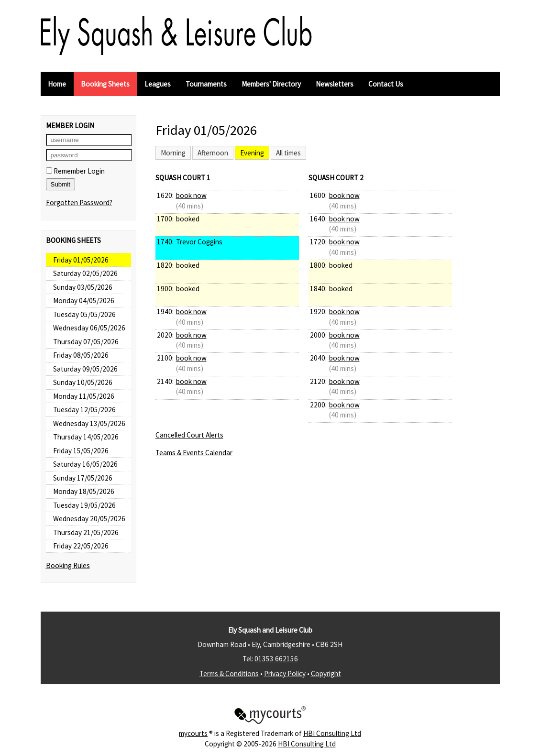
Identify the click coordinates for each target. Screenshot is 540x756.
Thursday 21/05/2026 (86, 532)
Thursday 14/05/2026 (86, 437)
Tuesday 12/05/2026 (84, 410)
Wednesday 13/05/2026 (89, 423)
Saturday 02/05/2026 (85, 273)
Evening (252, 153)
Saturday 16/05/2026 (85, 464)
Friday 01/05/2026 (81, 260)
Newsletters (335, 84)
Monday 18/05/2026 (84, 491)
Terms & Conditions (229, 674)
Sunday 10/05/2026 (83, 382)
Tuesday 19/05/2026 (84, 505)
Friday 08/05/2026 (81, 355)
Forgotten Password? (79, 203)
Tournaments (206, 84)
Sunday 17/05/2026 (83, 478)
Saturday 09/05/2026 (85, 369)
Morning (173, 153)
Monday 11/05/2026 (84, 396)
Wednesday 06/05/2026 (89, 328)
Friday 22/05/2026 (81, 546)
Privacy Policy (285, 674)
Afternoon (213, 153)
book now (191, 195)
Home (57, 84)
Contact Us (386, 84)
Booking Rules (68, 565)
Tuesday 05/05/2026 (84, 314)
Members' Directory (271, 84)
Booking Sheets (105, 84)
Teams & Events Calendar (194, 453)
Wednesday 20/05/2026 (89, 519)
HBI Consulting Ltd (332, 733)
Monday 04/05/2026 (84, 301)
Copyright (326, 674)
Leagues (158, 84)
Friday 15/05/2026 (81, 451)
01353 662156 (276, 659)
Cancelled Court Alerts (189, 435)
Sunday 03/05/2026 (83, 287)
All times (288, 153)
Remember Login (75, 171)
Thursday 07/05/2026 (86, 342)
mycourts (193, 733)
